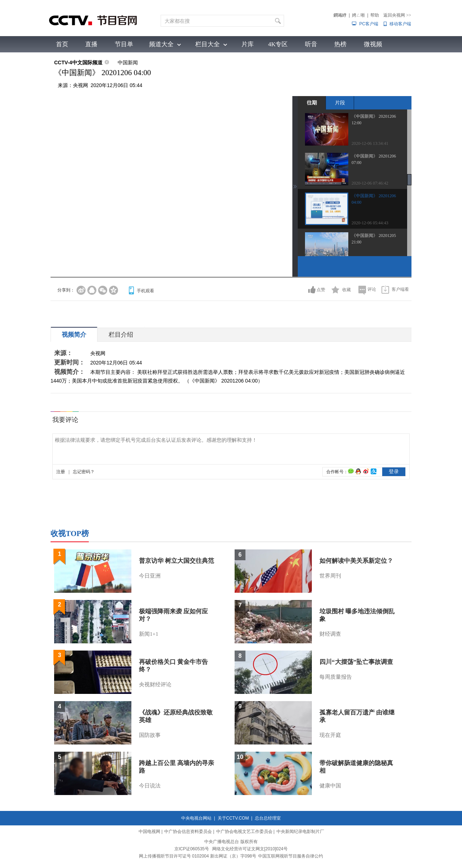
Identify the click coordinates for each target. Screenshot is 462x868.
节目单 (124, 44)
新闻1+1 (149, 634)
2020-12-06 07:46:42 (370, 183)
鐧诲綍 (340, 15)
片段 (340, 103)
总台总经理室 (268, 818)
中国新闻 (128, 62)
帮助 (375, 15)
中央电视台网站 (196, 818)
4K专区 (278, 44)
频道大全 (161, 44)
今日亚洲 (150, 576)
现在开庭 (330, 735)
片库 (248, 44)
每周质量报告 (336, 677)
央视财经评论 (155, 685)
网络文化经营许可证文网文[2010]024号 (250, 849)
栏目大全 (208, 44)
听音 (311, 44)
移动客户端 (400, 24)
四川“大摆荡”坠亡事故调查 (356, 662)
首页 (62, 44)
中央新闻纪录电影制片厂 (300, 832)
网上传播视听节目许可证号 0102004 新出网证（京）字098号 (198, 856)
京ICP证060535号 (192, 849)
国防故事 (150, 735)
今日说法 (150, 786)
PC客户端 (369, 24)
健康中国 (330, 786)
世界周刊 (330, 576)
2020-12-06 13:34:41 (370, 143)
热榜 (340, 44)
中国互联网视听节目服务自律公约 (291, 856)
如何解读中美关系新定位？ (356, 561)
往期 (312, 103)
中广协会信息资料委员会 (188, 832)
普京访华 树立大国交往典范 (176, 561)
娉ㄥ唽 (358, 15)
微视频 (373, 44)
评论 (372, 289)
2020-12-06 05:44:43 (370, 223)
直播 (91, 44)
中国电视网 (149, 832)
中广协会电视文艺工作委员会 (244, 832)
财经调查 (330, 634)
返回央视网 (397, 15)
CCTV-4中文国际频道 (78, 62)
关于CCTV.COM (233, 818)
